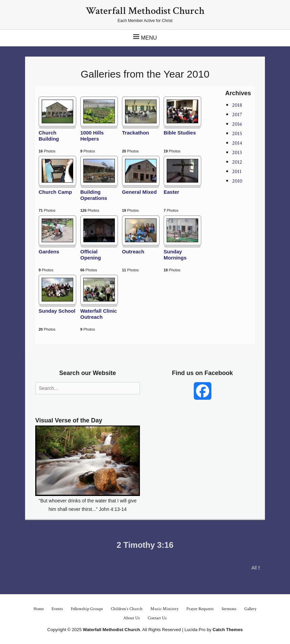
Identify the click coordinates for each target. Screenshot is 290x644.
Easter (171, 192)
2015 (237, 134)
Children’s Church (127, 609)
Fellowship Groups (87, 609)
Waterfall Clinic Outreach (99, 314)
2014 (237, 143)
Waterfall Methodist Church (145, 11)
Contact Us (157, 618)
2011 (237, 172)
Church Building (49, 136)
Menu (149, 38)
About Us (132, 618)
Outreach (133, 252)
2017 (237, 115)
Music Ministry (164, 609)
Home (39, 609)
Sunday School (57, 311)
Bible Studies (180, 133)
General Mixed (139, 192)
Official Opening (91, 255)
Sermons (229, 609)
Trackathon (136, 133)
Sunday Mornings (175, 255)
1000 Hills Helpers (92, 136)
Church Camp (55, 192)
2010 (237, 181)
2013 (237, 153)
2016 (237, 124)
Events (57, 609)
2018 (237, 105)
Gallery (250, 609)
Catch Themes (228, 630)
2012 (237, 162)
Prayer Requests (200, 609)
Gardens (49, 252)
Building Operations (94, 195)
